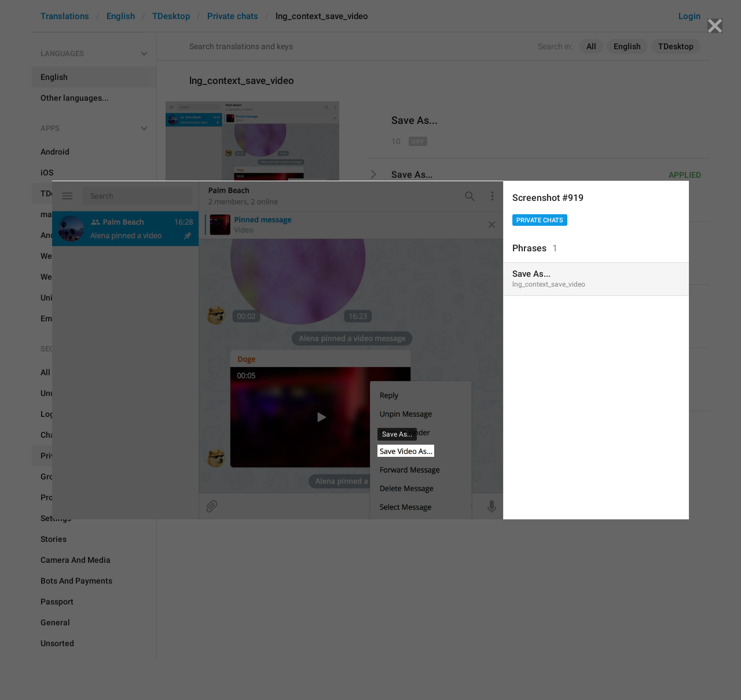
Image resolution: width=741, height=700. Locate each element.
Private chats (540, 220)
